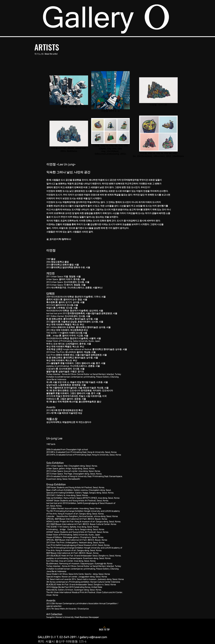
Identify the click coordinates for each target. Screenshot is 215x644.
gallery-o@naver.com (93, 637)
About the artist (51, 54)
